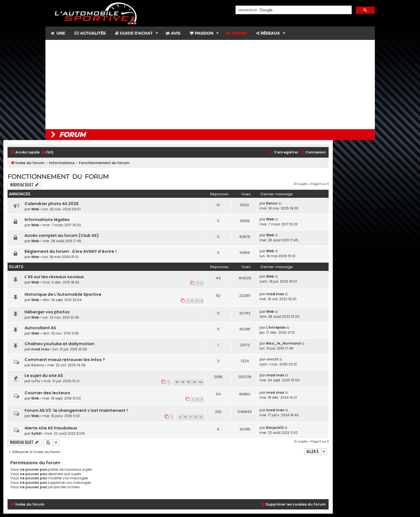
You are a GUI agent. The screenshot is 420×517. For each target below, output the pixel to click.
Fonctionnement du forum (58, 177)
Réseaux (268, 33)
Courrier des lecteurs (47, 393)
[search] (293, 10)
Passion (201, 33)
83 (195, 382)
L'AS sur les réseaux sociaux (54, 277)
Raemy (38, 365)
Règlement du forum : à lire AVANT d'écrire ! (71, 251)
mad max (275, 294)
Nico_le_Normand (283, 343)
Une (58, 33)
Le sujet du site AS (44, 376)
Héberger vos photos (47, 312)
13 (201, 417)
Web (35, 209)
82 (189, 382)
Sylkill (36, 433)
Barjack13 (275, 428)
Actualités (90, 33)
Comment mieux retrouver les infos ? (65, 360)
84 (201, 382)
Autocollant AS (40, 328)
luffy (36, 381)
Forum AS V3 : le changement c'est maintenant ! (76, 410)
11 (191, 417)
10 (185, 417)
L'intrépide (276, 327)
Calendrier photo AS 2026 (52, 204)
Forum (236, 33)
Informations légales (47, 220)
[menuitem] (47, 152)
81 (183, 382)
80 (177, 382)
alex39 (272, 359)
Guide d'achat (134, 33)
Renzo (272, 203)
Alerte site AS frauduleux (51, 428)
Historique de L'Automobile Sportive (63, 294)
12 (196, 417)
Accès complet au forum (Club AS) (62, 235)
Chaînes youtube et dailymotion (60, 344)
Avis (173, 33)
